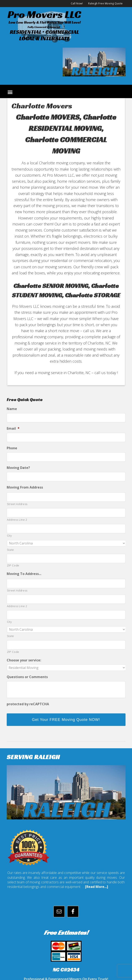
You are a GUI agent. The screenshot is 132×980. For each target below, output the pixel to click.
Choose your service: (24, 660)
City (9, 536)
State (10, 550)
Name (12, 409)
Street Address (17, 504)
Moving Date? (18, 468)
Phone (12, 448)
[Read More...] (97, 887)
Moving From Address (25, 487)
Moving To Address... (24, 574)
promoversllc (66, 26)
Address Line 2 (17, 520)
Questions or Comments (27, 677)
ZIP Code (13, 565)
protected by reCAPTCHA (28, 704)
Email (13, 429)
